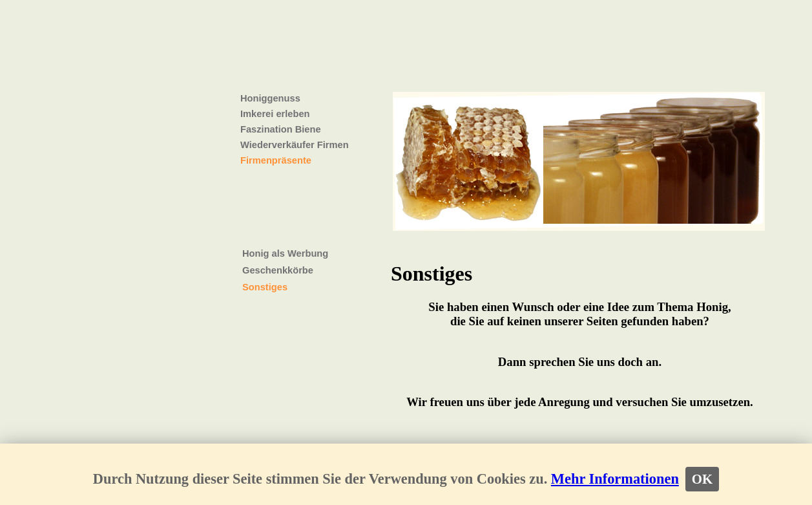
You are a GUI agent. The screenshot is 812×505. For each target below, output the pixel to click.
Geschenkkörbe (278, 270)
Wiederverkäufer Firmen (295, 145)
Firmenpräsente (276, 160)
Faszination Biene (281, 129)
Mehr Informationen (615, 479)
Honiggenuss (270, 98)
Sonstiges (265, 287)
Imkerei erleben (275, 114)
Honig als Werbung (285, 253)
